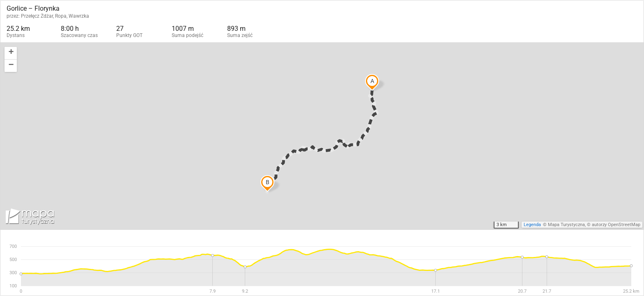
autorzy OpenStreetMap (616, 225)
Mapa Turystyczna (566, 225)
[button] (11, 53)
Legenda (532, 225)
